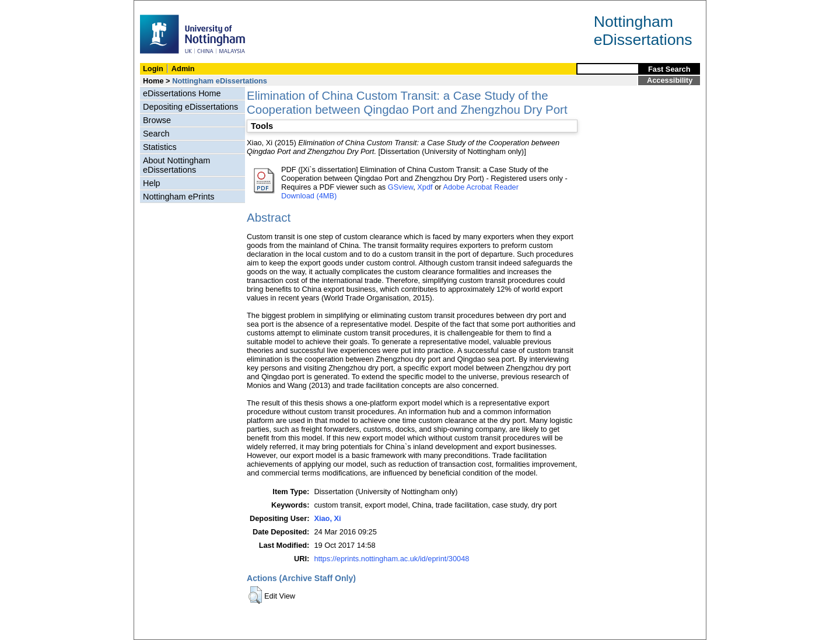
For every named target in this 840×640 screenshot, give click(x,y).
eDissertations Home (182, 93)
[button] (255, 595)
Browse (157, 120)
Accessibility (670, 80)
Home (153, 81)
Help (152, 183)
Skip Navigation (160, 7)
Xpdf (425, 187)
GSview (400, 187)
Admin (183, 69)
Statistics (160, 147)
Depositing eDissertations (190, 107)
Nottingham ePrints (178, 197)
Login (153, 69)
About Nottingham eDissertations (176, 165)
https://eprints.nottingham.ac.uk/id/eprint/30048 (391, 559)
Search (156, 134)
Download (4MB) (309, 196)
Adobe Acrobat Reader (480, 187)
